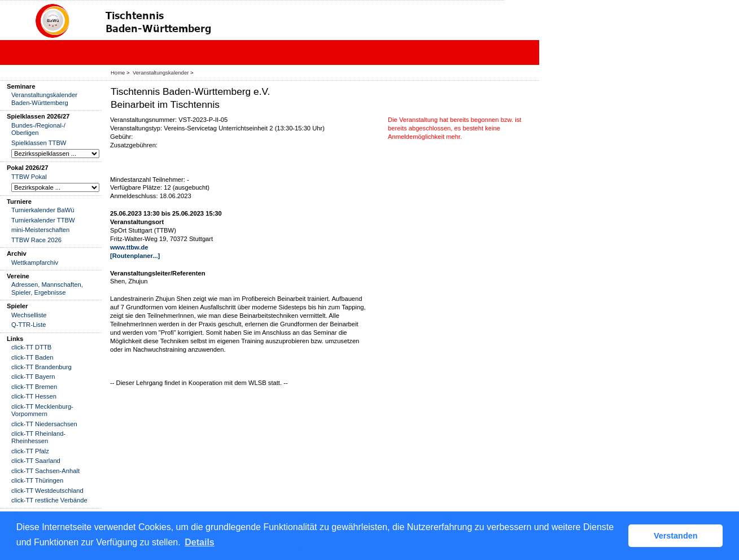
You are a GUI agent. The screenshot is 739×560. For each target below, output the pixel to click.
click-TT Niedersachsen (44, 424)
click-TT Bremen (34, 387)
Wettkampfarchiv (35, 262)
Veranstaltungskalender (161, 73)
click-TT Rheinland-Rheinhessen (38, 437)
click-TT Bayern (33, 377)
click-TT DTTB (31, 347)
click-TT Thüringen (37, 480)
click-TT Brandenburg (41, 367)
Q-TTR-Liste (29, 325)
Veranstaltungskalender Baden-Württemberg (44, 99)
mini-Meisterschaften (40, 230)
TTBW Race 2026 (36, 240)
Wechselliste (29, 315)
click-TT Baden (32, 357)
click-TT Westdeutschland (47, 491)
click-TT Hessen (34, 396)
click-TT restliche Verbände (49, 500)
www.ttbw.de (129, 247)
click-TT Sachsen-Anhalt (45, 471)
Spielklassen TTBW (39, 143)
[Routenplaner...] (135, 256)
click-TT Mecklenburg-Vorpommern (42, 410)
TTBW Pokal (29, 177)
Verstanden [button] (676, 536)
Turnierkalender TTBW (43, 220)
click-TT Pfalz (30, 451)
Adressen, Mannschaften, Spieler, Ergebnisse (47, 288)
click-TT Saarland (36, 461)
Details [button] (199, 542)
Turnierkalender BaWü (43, 210)
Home (118, 73)
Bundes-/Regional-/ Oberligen (38, 129)
